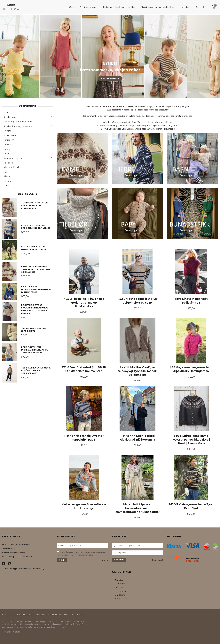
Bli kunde (120, 584)
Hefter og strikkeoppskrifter (18, 122)
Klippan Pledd (11, 167)
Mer (197, 7)
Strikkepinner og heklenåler (18, 126)
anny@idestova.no (17, 553)
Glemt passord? (157, 560)
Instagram (120, 591)
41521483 (15, 549)
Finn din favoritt (110, 78)
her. (171, 122)
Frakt (5, 615)
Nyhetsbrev (77, 615)
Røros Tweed (10, 135)
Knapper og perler (14, 158)
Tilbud (7, 154)
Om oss (8, 185)
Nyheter (8, 131)
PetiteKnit (9, 140)
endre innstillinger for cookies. (54, 627)
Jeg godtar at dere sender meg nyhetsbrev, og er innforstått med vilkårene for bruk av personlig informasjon (81, 553)
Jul (5, 172)
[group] (110, 56)
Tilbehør (8, 144)
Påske (7, 176)
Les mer (105, 560)
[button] (217, 56)
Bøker (7, 149)
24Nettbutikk (16, 632)
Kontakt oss (121, 599)
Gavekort (8, 181)
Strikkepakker (11, 117)
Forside (119, 580)
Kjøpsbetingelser (22, 615)
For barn (8, 163)
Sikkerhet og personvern (52, 615)
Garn (6, 113)
